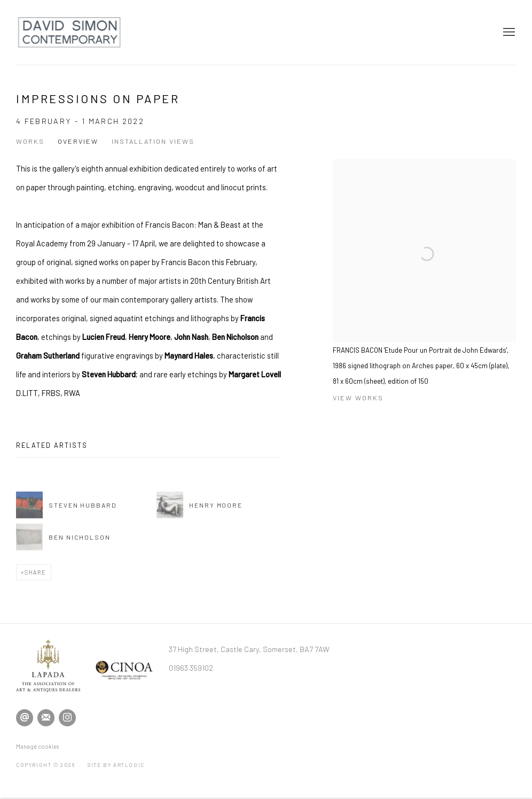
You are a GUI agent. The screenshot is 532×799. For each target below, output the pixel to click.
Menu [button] (508, 33)
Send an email (25, 718)
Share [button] (36, 572)
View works (358, 398)
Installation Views (153, 141)
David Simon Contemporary (69, 32)
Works (30, 141)
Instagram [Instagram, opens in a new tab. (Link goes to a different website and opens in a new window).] (67, 718)
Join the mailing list (46, 718)
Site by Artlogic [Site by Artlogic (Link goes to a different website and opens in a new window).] (116, 765)
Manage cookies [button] (37, 746)
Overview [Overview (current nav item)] (78, 141)
